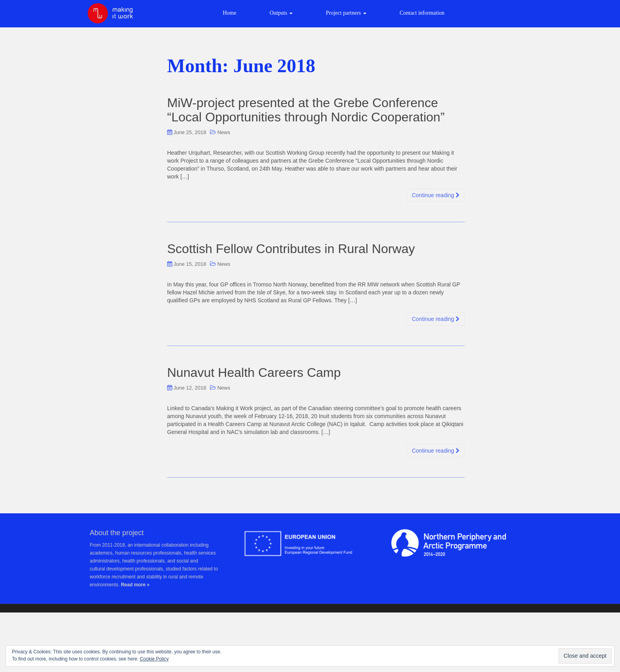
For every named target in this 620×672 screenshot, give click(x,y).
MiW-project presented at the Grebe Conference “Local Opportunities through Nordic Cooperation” (306, 110)
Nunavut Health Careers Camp (254, 372)
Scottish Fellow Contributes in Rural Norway (291, 249)
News (224, 132)
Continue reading (436, 195)
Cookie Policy (154, 659)
